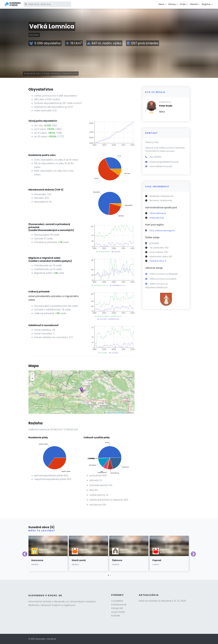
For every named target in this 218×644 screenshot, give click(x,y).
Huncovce (37, 560)
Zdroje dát (117, 608)
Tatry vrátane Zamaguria (162, 231)
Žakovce (117, 560)
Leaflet (107, 413)
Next (193, 554)
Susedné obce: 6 (158, 261)
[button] (81, 390)
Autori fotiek (118, 612)
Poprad (157, 560)
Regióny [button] (206, 4)
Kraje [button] (183, 4)
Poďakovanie (119, 605)
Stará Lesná (79, 560)
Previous (25, 554)
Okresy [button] (172, 4)
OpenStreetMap (119, 413)
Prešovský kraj (157, 218)
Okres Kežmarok (158, 213)
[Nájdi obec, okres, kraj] (49, 4)
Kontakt (116, 616)
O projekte (117, 601)
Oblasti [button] (194, 4)
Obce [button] (161, 4)
